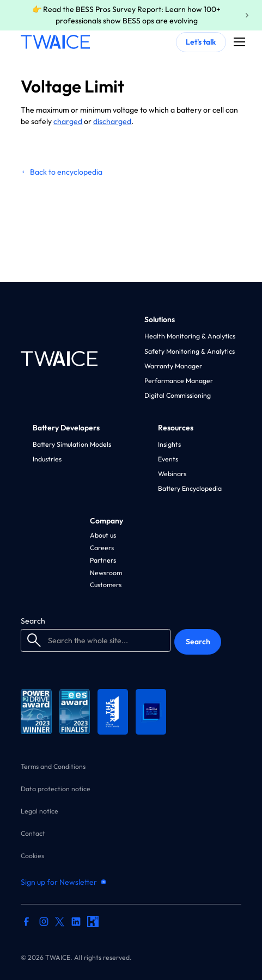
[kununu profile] (93, 923)
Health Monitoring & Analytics (190, 336)
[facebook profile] (26, 923)
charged (68, 121)
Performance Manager (179, 381)
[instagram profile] (44, 923)
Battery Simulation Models (72, 444)
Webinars (172, 474)
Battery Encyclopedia (190, 488)
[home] (55, 42)
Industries (47, 459)
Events (168, 459)
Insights (169, 444)
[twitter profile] (60, 921)
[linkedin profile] (76, 923)
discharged (112, 121)
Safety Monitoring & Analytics (190, 351)
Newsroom (106, 573)
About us (103, 535)
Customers (106, 585)
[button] (237, 42)
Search (33, 621)
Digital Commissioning (178, 395)
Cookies (32, 856)
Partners (103, 560)
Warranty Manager (173, 366)
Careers (102, 548)
